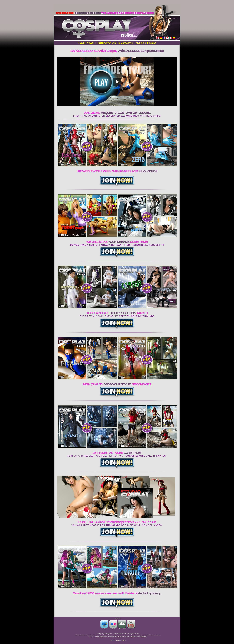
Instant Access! (86, 43)
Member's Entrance (146, 43)
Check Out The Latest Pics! (115, 43)
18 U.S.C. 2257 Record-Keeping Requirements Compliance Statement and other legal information (118, 637)
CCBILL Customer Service (118, 640)
